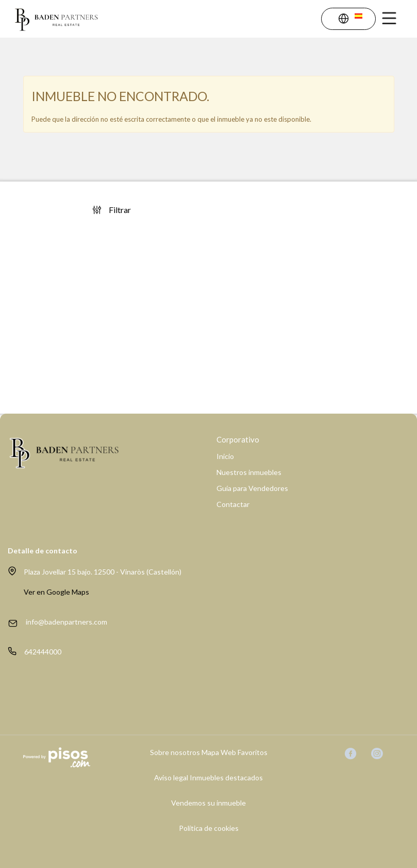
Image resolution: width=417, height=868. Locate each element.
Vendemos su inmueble (209, 803)
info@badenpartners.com (66, 622)
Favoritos (253, 752)
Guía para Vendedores (252, 488)
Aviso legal (171, 778)
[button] (350, 20)
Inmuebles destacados (226, 778)
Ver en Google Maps (56, 592)
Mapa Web (219, 752)
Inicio (225, 456)
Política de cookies (209, 828)
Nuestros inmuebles (249, 472)
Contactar (233, 504)
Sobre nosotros (175, 752)
